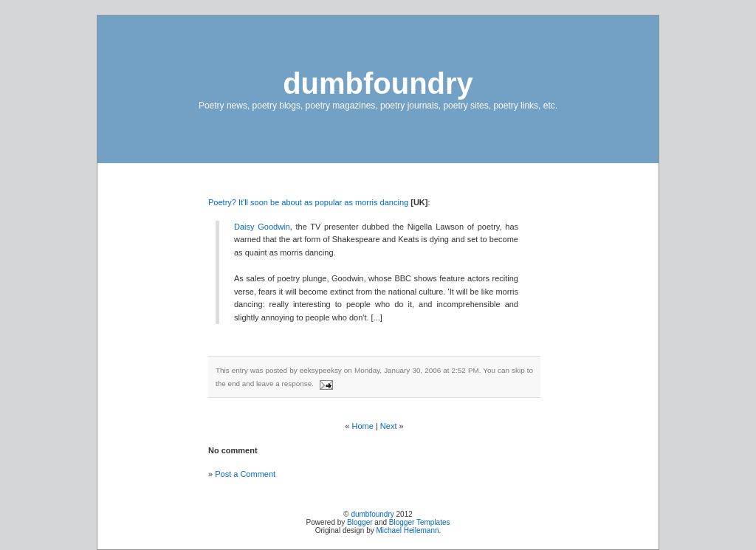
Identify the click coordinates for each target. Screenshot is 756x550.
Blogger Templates (420, 522)
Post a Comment (245, 474)
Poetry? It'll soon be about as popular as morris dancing (308, 202)
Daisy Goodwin (262, 227)
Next (389, 426)
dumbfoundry (378, 83)
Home (363, 426)
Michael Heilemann (408, 530)
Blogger (360, 522)
